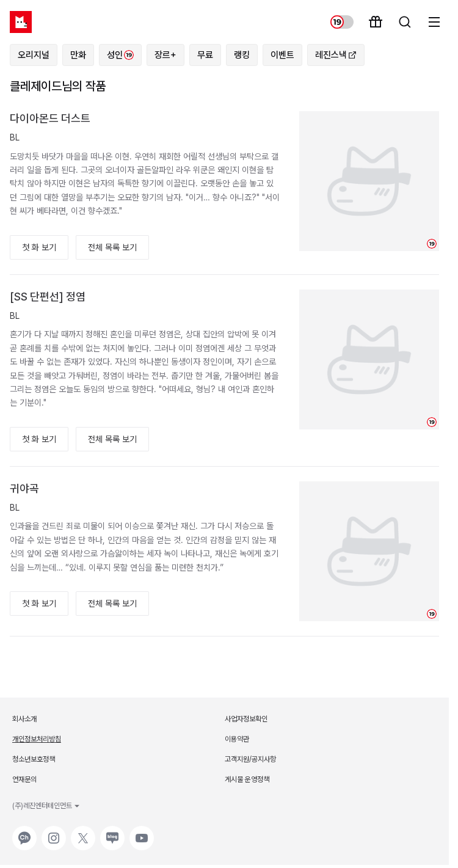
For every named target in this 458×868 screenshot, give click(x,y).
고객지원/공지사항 (250, 759)
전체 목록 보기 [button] (112, 247)
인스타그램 (54, 832)
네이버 (111, 832)
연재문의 (24, 779)
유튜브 (140, 832)
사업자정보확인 (246, 719)
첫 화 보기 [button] (39, 247)
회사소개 (24, 719)
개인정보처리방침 (37, 739)
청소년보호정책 (34, 759)
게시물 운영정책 (247, 779)
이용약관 (237, 739)
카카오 (23, 832)
